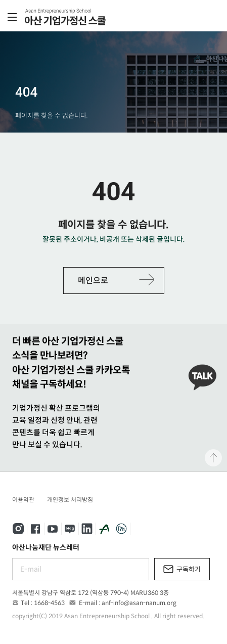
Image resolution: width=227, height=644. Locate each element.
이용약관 (23, 500)
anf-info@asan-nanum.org (139, 603)
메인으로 (93, 281)
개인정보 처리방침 (70, 500)
